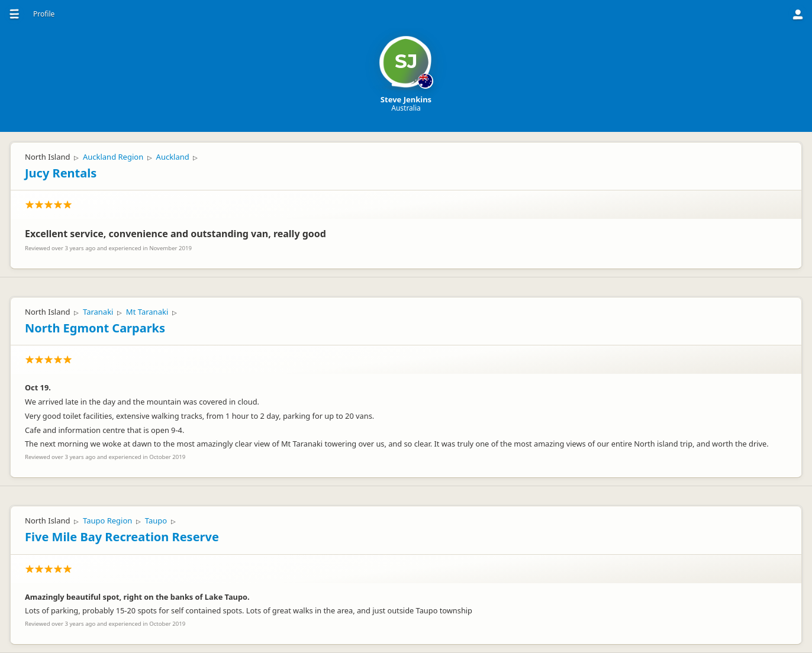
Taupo (156, 521)
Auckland (173, 157)
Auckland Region (113, 157)
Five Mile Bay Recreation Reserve (122, 537)
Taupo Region (107, 521)
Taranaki (98, 312)
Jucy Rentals (61, 173)
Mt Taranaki (147, 312)
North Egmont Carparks (95, 328)
